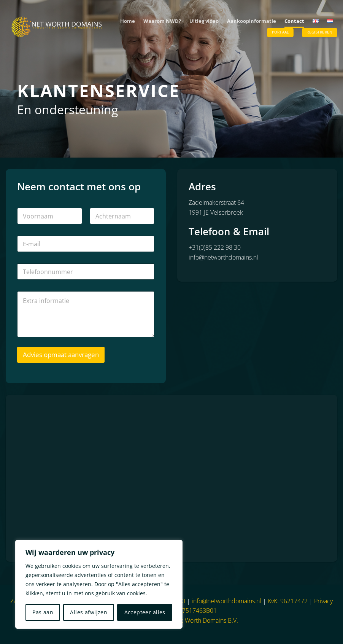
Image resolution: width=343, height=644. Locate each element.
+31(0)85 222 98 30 (215, 247)
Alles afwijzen (89, 612)
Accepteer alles (145, 612)
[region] (99, 584)
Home (128, 21)
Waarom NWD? (162, 21)
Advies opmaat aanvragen (61, 355)
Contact (294, 21)
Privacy (323, 601)
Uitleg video (204, 21)
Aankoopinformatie (252, 21)
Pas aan (43, 612)
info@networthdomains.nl (223, 257)
